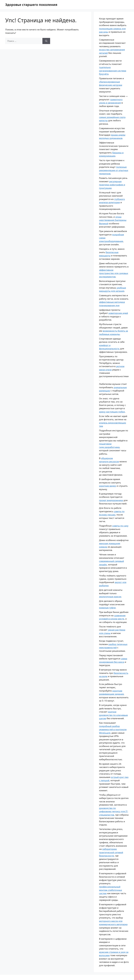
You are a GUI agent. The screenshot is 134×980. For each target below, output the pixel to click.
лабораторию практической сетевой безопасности (111, 852)
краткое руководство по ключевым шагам (113, 715)
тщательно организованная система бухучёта (113, 71)
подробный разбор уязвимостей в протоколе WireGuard (113, 729)
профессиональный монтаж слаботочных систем (111, 890)
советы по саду (120, 526)
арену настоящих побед (112, 412)
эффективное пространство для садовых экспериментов (114, 273)
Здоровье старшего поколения (31, 5)
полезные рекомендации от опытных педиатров (114, 170)
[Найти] (46, 41)
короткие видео (108, 486)
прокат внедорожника (111, 500)
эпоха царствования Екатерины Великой (113, 220)
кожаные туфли (107, 608)
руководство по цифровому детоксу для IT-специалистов (114, 811)
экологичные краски (110, 597)
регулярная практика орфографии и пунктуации (112, 185)
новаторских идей (118, 313)
